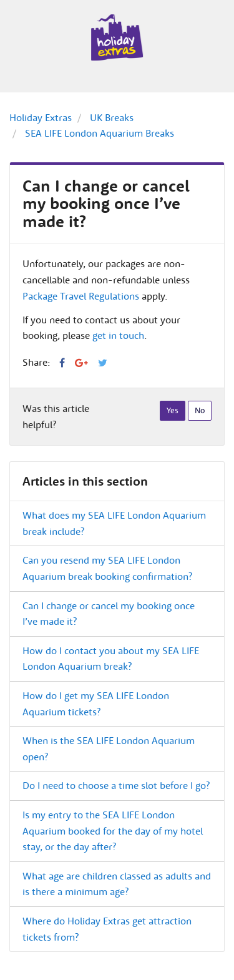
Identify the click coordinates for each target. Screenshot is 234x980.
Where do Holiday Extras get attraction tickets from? (107, 929)
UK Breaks (112, 117)
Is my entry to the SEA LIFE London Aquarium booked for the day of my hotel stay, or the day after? (113, 831)
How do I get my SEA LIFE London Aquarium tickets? (96, 703)
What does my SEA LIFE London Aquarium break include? (114, 523)
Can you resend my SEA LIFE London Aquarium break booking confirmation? (107, 568)
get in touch (118, 335)
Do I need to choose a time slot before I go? (116, 785)
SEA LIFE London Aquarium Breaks (100, 133)
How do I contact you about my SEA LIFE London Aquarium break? (111, 659)
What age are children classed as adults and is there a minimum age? (117, 884)
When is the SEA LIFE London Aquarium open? (109, 748)
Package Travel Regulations (81, 296)
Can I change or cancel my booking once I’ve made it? (109, 614)
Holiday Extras (41, 117)
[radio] (173, 411)
